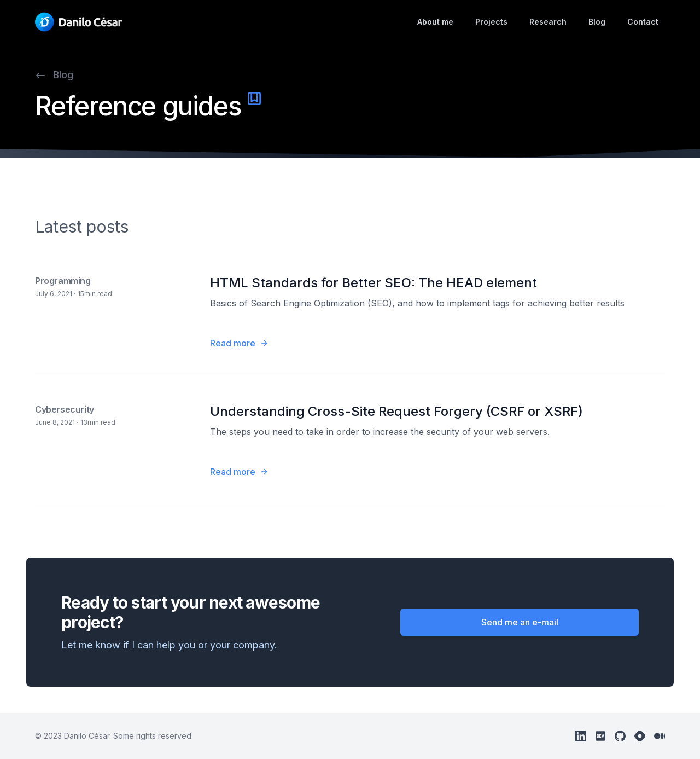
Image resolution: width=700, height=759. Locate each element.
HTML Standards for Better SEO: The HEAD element (374, 283)
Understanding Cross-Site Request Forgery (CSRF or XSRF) (396, 411)
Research (548, 22)
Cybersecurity (65, 409)
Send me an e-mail (520, 622)
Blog (597, 22)
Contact (643, 22)
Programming (63, 281)
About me (435, 22)
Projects (491, 22)
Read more (239, 343)
